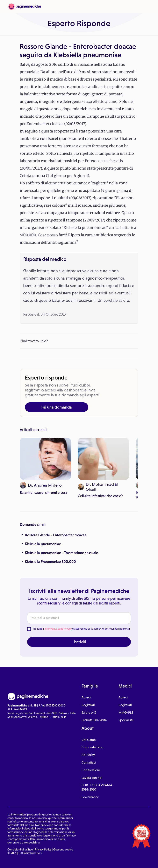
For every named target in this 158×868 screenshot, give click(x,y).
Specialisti (126, 720)
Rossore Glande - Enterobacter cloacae (56, 535)
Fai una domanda (57, 407)
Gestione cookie (63, 849)
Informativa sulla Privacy (58, 629)
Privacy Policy (43, 849)
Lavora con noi (92, 778)
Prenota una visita (94, 720)
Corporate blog (92, 747)
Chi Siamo (89, 740)
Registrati (88, 705)
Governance (90, 797)
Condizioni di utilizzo (20, 849)
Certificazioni (91, 770)
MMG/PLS (126, 713)
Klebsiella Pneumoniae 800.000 (50, 562)
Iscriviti (80, 642)
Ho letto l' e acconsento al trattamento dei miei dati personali (81, 629)
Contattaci (89, 762)
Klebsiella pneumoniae (43, 544)
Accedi (86, 697)
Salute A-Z (89, 713)
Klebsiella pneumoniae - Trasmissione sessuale (62, 553)
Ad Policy (88, 755)
